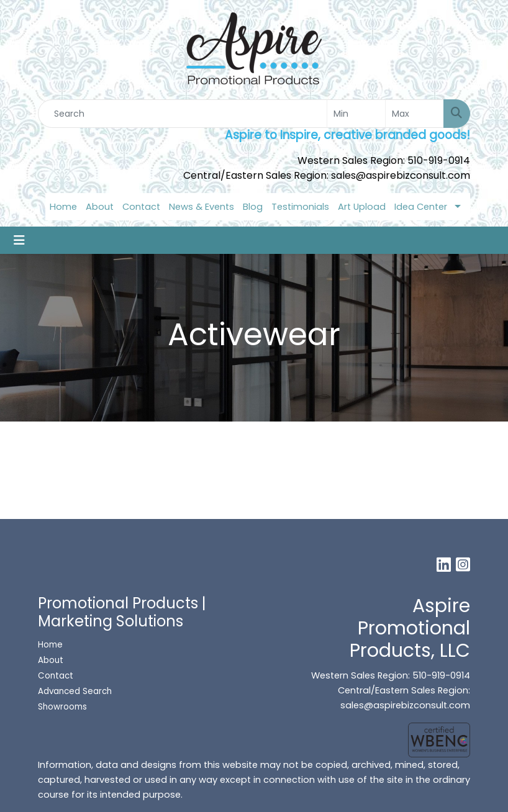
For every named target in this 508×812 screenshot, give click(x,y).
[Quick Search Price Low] (356, 114)
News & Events (202, 207)
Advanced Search (75, 691)
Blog (253, 207)
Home (63, 207)
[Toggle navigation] (19, 240)
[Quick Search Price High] (415, 114)
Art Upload (362, 207)
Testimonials (300, 207)
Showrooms (64, 707)
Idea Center (421, 207)
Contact (141, 207)
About (100, 207)
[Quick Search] (183, 114)
